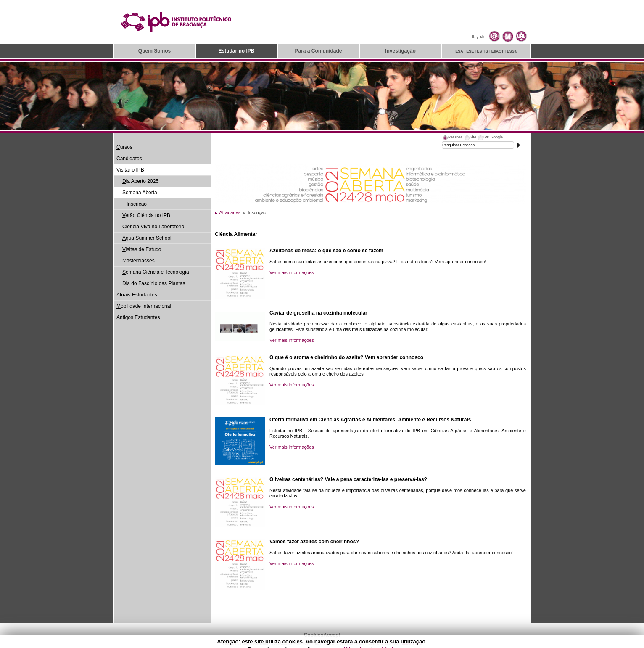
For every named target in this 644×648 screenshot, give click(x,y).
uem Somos (154, 51)
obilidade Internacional (144, 306)
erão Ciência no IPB (146, 215)
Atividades (230, 212)
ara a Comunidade (318, 51)
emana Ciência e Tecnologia (156, 272)
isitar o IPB (130, 170)
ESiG (483, 51)
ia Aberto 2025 (140, 181)
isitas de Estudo (142, 249)
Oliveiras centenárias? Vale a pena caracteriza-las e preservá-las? (348, 479)
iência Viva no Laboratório (153, 227)
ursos (124, 147)
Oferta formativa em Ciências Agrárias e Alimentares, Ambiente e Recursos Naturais (370, 420)
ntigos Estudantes (138, 317)
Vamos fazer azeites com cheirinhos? (314, 542)
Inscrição (257, 212)
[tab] (452, 138)
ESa (512, 51)
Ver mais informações (292, 272)
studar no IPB (236, 51)
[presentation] (452, 138)
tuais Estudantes (137, 295)
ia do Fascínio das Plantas (154, 283)
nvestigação (400, 51)
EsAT (498, 51)
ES (459, 51)
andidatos (129, 159)
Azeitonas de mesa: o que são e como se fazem (326, 251)
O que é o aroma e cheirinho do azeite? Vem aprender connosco (346, 357)
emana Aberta (140, 193)
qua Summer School (147, 238)
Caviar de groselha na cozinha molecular (318, 313)
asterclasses (139, 261)
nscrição (137, 204)
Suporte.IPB (412, 643)
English (478, 37)
